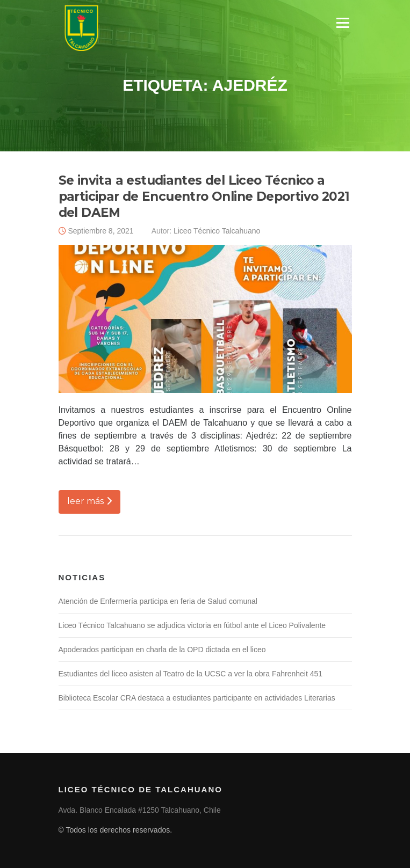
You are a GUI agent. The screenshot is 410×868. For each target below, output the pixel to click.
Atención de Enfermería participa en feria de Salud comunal (158, 601)
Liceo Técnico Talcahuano (217, 231)
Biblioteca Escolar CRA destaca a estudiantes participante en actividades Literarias (197, 698)
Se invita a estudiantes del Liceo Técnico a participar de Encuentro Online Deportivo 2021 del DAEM (204, 196)
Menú (343, 23)
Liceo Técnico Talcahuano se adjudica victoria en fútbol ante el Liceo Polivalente (192, 625)
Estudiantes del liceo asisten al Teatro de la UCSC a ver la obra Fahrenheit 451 (191, 674)
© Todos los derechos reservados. (116, 830)
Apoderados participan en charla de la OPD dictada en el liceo (162, 650)
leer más (89, 501)
